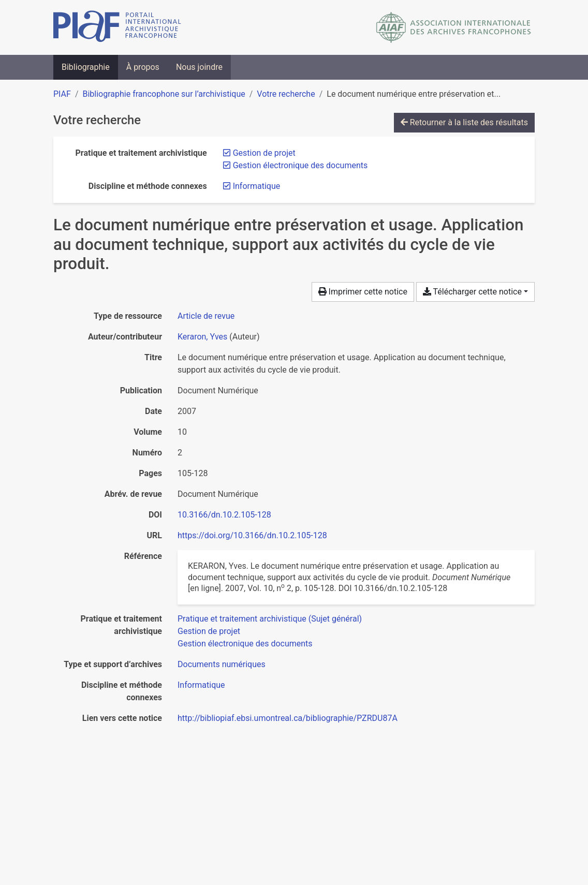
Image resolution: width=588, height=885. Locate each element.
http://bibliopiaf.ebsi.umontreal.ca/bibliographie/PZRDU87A (288, 718)
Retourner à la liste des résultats (464, 122)
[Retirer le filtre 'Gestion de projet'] (264, 153)
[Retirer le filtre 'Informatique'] (257, 186)
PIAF (62, 94)
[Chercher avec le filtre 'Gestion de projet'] (209, 631)
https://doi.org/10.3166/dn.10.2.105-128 (252, 535)
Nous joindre (199, 67)
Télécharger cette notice (472, 292)
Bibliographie (86, 67)
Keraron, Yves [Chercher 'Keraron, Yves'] (202, 337)
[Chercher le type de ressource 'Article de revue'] (206, 316)
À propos (143, 67)
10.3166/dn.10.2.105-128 (224, 515)
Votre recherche (286, 94)
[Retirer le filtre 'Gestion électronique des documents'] (300, 165)
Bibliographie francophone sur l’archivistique (164, 94)
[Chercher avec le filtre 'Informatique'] (201, 685)
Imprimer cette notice (363, 292)
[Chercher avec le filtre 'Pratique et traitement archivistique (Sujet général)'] (270, 619)
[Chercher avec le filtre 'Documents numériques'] (222, 664)
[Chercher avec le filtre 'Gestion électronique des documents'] (245, 644)
